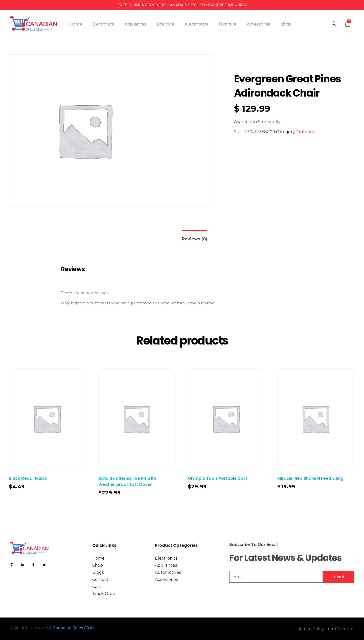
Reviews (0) (195, 239)
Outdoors (306, 132)
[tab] (195, 237)
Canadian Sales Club (73, 628)
